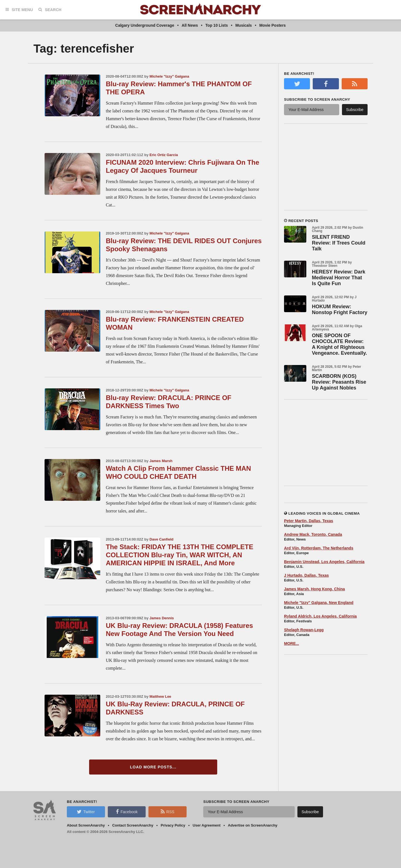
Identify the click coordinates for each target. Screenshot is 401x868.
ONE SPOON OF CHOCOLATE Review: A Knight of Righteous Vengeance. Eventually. (339, 344)
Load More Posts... (153, 767)
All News (190, 25)
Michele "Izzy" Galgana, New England (319, 603)
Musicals (244, 25)
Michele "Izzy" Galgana (169, 76)
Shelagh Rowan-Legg (304, 630)
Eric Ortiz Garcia (164, 155)
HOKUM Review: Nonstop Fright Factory (340, 310)
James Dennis (162, 618)
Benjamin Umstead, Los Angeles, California (324, 562)
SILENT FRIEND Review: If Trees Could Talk (339, 243)
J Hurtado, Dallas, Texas (306, 575)
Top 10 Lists (217, 25)
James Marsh (161, 461)
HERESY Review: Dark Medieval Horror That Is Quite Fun (339, 278)
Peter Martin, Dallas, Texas (309, 521)
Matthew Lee (160, 696)
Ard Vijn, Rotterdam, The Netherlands (319, 548)
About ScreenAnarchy (86, 825)
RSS (168, 812)
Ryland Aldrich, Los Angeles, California (320, 616)
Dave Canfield (162, 539)
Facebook (127, 812)
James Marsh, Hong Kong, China (315, 589)
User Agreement (207, 825)
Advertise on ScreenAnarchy (253, 825)
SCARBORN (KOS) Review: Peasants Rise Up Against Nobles (339, 382)
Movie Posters (272, 25)
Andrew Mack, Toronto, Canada (313, 534)
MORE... (292, 643)
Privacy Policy (173, 825)
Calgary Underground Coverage (145, 25)
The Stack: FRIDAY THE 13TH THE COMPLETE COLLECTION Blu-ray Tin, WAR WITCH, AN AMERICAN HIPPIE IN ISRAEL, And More (179, 555)
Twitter (86, 812)
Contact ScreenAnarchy (133, 825)
